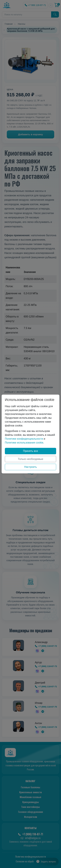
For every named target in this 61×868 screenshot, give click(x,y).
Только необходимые (31, 459)
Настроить (30, 467)
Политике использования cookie (24, 443)
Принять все (30, 451)
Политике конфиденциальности (24, 439)
